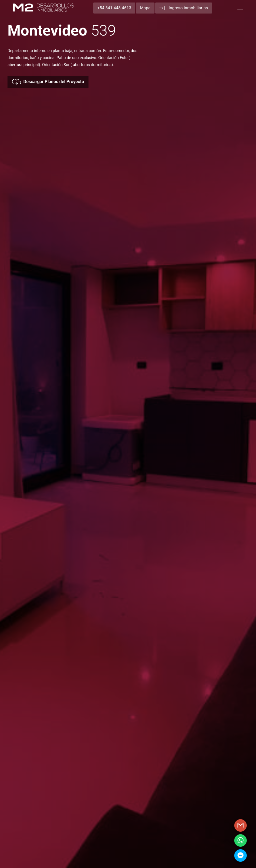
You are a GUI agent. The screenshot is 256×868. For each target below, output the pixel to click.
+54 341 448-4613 (114, 8)
